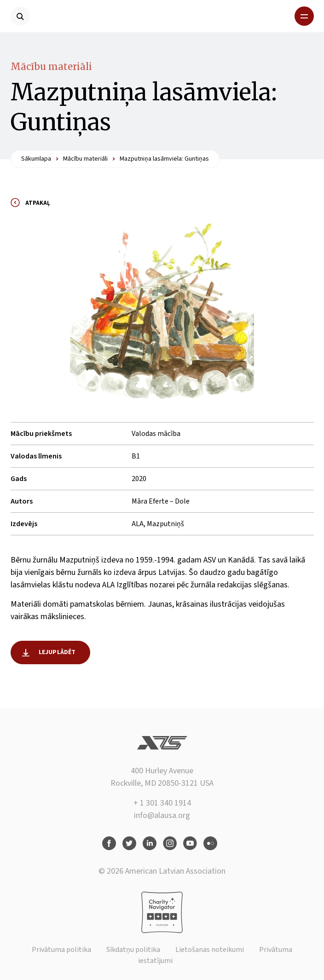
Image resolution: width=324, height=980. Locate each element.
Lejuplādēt (57, 652)
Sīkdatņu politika (133, 950)
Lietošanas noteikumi (210, 950)
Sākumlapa (36, 159)
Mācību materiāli (51, 67)
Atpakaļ (38, 203)
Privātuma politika (61, 950)
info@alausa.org (162, 815)
